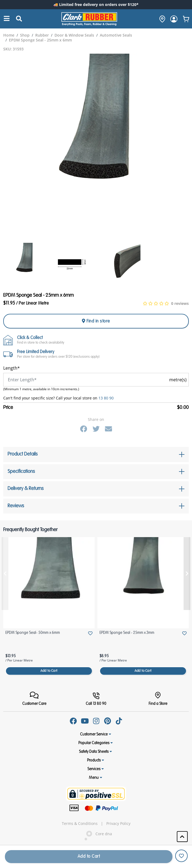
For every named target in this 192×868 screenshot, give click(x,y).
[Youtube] (85, 721)
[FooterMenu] (34, 699)
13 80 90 (106, 398)
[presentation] (5, 574)
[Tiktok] (119, 721)
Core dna (96, 834)
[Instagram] (96, 721)
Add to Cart (49, 671)
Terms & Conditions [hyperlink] (80, 824)
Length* (12, 368)
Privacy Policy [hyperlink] (118, 824)
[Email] (108, 429)
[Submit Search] (19, 19)
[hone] (161, 19)
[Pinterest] (107, 721)
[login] (174, 19)
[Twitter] (96, 429)
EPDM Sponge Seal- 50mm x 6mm (33, 633)
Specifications (21, 472)
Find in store (96, 321)
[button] (182, 837)
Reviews (16, 506)
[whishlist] (186, 19)
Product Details (23, 454)
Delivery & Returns (26, 489)
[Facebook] (84, 429)
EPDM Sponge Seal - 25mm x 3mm (127, 633)
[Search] (7, 19)
